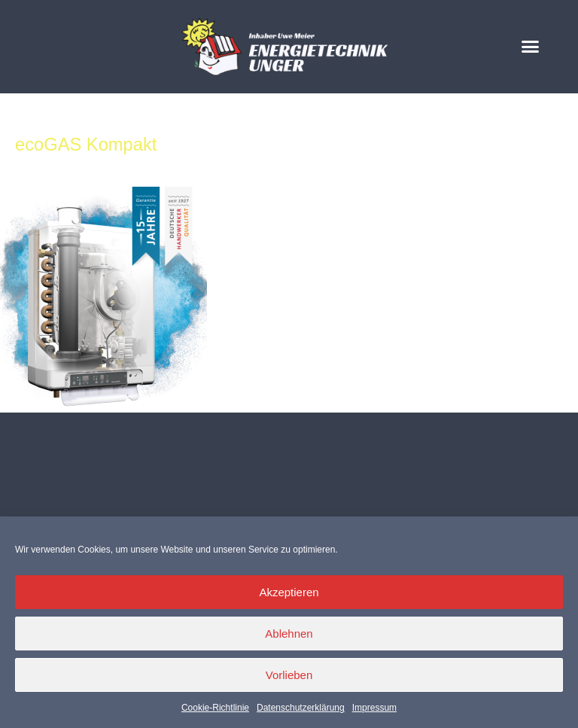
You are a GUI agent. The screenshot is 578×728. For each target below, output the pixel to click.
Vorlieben (289, 675)
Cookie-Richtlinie (215, 708)
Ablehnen (289, 634)
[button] (531, 47)
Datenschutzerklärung (301, 708)
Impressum (374, 708)
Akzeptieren (289, 592)
